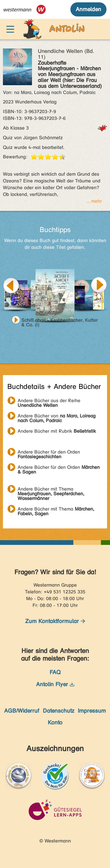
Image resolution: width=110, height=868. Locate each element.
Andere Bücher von (57, 417)
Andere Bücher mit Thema (51, 490)
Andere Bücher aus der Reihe (49, 401)
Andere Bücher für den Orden (49, 453)
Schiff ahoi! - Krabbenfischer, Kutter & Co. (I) (60, 321)
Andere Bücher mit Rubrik (57, 431)
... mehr (94, 201)
